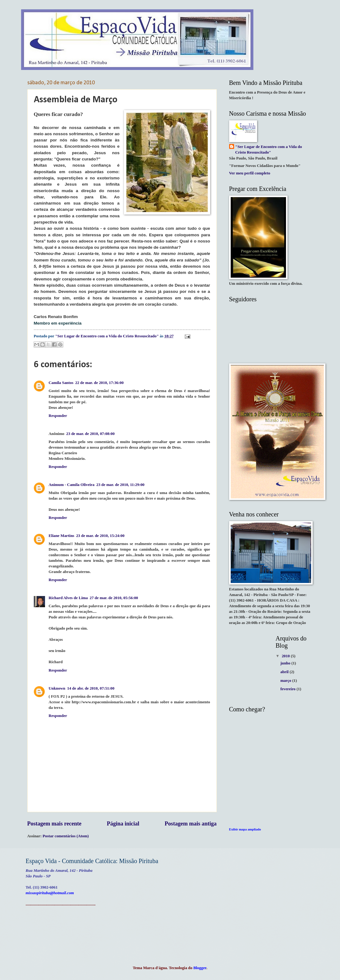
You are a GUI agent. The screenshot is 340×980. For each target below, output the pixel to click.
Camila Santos (61, 383)
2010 (286, 656)
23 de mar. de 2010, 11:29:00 (120, 485)
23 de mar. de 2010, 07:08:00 (90, 434)
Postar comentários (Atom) (66, 836)
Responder (58, 416)
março (286, 681)
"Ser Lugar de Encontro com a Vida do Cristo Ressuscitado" (269, 150)
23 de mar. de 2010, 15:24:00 (100, 536)
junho (286, 663)
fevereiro (288, 689)
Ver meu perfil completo (250, 173)
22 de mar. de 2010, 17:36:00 (99, 383)
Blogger (200, 968)
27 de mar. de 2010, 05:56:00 (114, 598)
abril (285, 672)
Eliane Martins (62, 536)
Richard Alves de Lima (68, 598)
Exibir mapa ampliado (245, 829)
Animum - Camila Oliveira (72, 485)
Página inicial (123, 824)
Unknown (57, 688)
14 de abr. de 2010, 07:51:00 (91, 688)
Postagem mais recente (54, 824)
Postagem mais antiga (190, 824)
